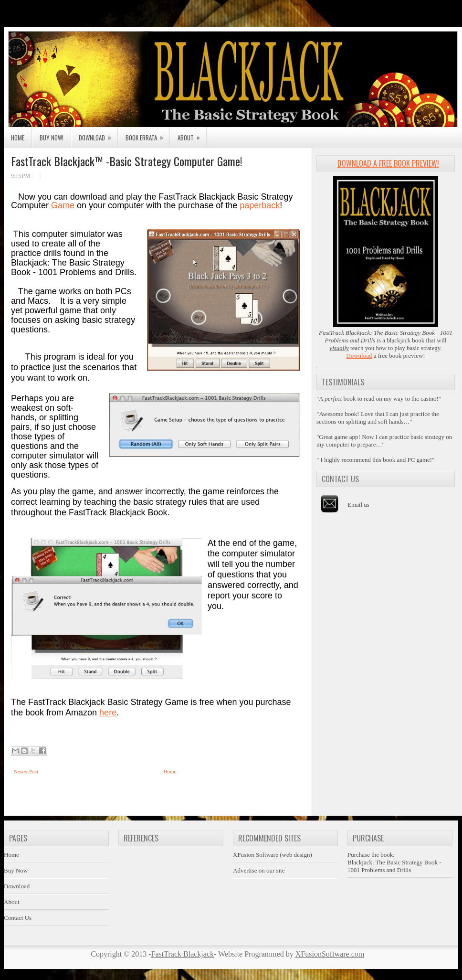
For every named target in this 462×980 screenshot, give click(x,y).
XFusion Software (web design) (273, 855)
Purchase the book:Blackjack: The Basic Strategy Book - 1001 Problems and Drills (394, 862)
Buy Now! (52, 138)
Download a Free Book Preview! (388, 163)
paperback (260, 205)
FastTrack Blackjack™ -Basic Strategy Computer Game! (127, 161)
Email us (358, 505)
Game (63, 205)
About (192, 135)
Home (18, 138)
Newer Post (26, 771)
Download (98, 135)
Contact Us (18, 918)
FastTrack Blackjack (183, 954)
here (108, 713)
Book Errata (147, 135)
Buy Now (16, 870)
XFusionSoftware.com (330, 954)
